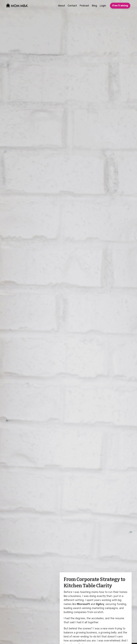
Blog (94, 6)
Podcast (84, 6)
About (62, 6)
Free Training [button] (120, 6)
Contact (72, 6)
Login (103, 6)
